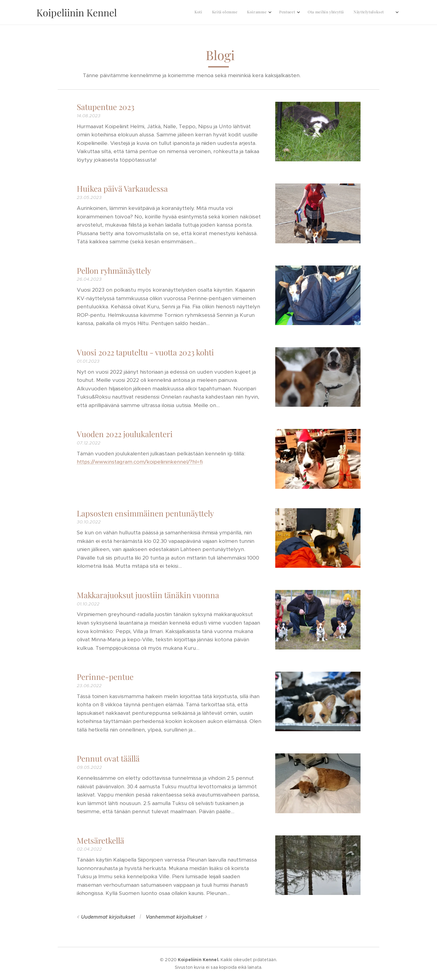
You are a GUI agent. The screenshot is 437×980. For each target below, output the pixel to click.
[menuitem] (318, 12)
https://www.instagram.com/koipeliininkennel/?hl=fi (140, 462)
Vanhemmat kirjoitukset (174, 917)
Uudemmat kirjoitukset (108, 917)
